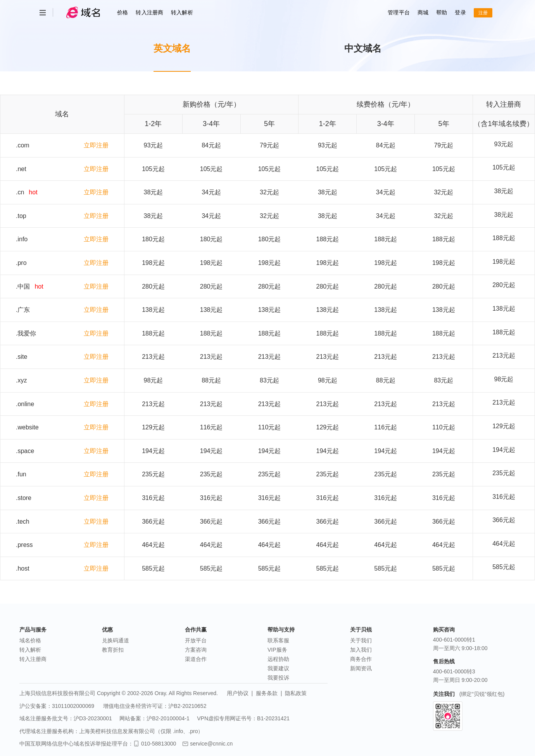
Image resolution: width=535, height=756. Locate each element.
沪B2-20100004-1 (168, 718)
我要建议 (278, 668)
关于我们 (361, 640)
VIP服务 (277, 650)
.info (22, 239)
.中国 (23, 286)
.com (23, 145)
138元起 (504, 309)
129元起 (504, 426)
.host (23, 568)
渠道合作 (196, 659)
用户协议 (238, 693)
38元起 (504, 191)
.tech (23, 522)
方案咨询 (196, 650)
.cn (20, 192)
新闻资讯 (361, 668)
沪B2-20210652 (187, 706)
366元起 (504, 520)
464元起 (504, 544)
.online (25, 404)
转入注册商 (149, 12)
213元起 (504, 356)
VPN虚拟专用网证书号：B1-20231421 (243, 718)
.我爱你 (26, 333)
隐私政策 (296, 693)
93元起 (504, 144)
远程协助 (278, 659)
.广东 (23, 310)
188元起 (504, 238)
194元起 (504, 450)
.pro (21, 263)
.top (21, 216)
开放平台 (196, 640)
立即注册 (96, 145)
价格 (123, 12)
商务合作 (361, 659)
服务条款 (267, 693)
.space (25, 451)
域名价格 (30, 640)
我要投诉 (278, 678)
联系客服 (278, 640)
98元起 (504, 379)
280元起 (504, 285)
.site (22, 357)
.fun (21, 474)
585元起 (504, 567)
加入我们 (361, 650)
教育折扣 (113, 650)
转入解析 (182, 12)
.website (27, 427)
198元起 (504, 262)
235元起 (504, 473)
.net (21, 169)
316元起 (504, 497)
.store (24, 498)
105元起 (504, 167)
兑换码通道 (116, 640)
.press (24, 545)
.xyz (21, 380)
